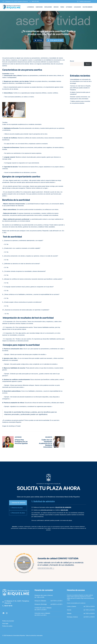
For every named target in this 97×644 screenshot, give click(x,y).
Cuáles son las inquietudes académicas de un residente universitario (22, 124)
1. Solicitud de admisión (18, 503)
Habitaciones (39, 7)
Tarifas (62, 7)
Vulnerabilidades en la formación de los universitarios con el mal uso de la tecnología (81, 81)
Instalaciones (48, 7)
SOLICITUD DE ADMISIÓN (63, 507)
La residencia (31, 7)
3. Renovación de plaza (18, 513)
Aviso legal (5, 623)
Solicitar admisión (87, 7)
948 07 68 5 (8, 606)
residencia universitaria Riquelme (12, 422)
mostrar (12, 74)
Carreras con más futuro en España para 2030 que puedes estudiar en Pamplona (80, 88)
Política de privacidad (8, 621)
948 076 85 (35, 1)
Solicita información (85, 1)
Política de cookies (7, 626)
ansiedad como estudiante (51, 215)
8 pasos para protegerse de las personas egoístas (21, 442)
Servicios (56, 7)
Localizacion (77, 7)
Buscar (72, 61)
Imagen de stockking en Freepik (11, 426)
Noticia (40, 40)
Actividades (69, 7)
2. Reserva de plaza (17, 508)
